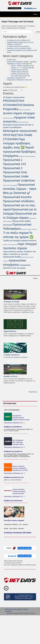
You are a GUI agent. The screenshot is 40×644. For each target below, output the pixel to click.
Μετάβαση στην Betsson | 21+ (14, 477)
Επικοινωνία (9, 609)
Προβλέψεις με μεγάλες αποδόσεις (27, 156)
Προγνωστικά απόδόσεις (19, 201)
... (34, 312)
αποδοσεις (32, 241)
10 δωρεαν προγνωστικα (14, 97)
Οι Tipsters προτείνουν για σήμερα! (18, 46)
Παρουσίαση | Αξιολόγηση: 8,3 (14, 496)
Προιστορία (8, 225)
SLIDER (10, 60)
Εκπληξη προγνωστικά (8, 118)
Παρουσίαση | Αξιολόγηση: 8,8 (14, 473)
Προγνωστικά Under (16, 176)
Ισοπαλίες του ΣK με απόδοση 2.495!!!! (19, 48)
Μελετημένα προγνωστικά (20, 131)
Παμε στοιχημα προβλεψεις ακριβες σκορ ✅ (17, 143)
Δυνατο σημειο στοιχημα (19, 113)
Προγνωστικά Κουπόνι (17, 197)
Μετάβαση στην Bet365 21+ (13, 427)
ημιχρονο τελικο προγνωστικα (10, 245)
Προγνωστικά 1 (13, 160)
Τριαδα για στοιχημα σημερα (15, 240)
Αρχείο (5, 90)
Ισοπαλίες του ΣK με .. (11, 376)
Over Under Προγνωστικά (19, 76)
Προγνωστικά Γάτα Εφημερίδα (10, 185)
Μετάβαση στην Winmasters (13, 501)
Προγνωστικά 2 (13, 168)
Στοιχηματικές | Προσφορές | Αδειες (18, 80)
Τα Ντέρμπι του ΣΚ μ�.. (12, 302)
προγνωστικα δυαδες (12, 257)
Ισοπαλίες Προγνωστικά (18, 74)
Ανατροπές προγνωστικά (24, 110)
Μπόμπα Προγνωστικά (18, 72)
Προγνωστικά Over (15, 172)
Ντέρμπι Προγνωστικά (18, 70)
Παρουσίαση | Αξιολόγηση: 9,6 (14, 423)
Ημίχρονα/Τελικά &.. (10, 331)
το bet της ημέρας (18, 268)
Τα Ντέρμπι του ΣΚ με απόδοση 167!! (19, 40)
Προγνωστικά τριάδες (22, 221)
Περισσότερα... (33, 392)
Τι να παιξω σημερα (16, 233)
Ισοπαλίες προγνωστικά (23, 122)
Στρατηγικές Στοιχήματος (15, 78)
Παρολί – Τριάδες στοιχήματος (21, 66)
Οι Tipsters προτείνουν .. (12, 355)
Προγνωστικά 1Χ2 (15, 164)
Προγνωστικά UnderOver (19, 181)
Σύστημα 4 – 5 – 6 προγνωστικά (21, 68)
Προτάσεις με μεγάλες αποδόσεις (29, 229)
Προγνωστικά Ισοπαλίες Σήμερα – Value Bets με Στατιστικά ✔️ (20, 189)
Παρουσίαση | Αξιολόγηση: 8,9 (14, 447)
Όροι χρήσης (18, 609)
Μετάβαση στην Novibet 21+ (13, 451)
